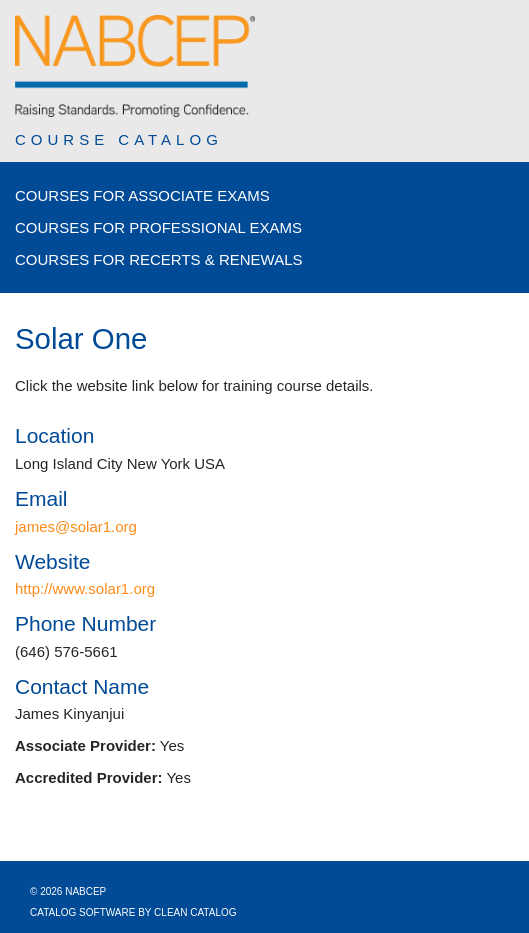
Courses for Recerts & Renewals (159, 259)
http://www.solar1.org (85, 588)
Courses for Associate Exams (142, 195)
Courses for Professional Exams (158, 227)
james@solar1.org (76, 526)
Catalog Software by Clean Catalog (133, 912)
